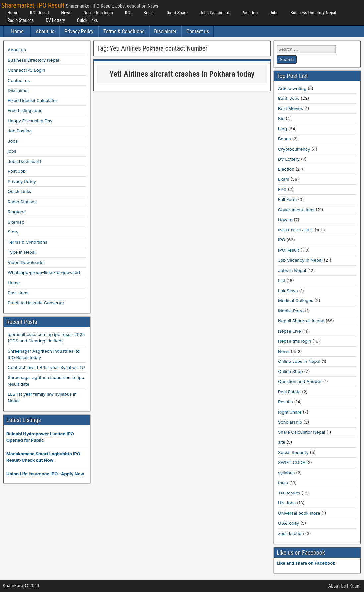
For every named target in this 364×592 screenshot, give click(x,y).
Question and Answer (300, 381)
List (282, 280)
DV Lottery (55, 20)
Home (13, 13)
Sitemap (16, 222)
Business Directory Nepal (313, 13)
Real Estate (289, 392)
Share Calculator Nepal (302, 432)
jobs (12, 151)
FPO (282, 189)
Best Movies (291, 108)
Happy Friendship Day (30, 121)
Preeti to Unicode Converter (36, 303)
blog (283, 129)
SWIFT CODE (292, 462)
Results (286, 402)
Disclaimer (165, 31)
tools (283, 483)
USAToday (289, 523)
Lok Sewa (288, 291)
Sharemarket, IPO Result (33, 5)
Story (13, 232)
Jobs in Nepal (292, 270)
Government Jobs (296, 210)
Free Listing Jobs (25, 110)
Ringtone (17, 212)
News (66, 13)
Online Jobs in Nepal (299, 361)
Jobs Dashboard (214, 13)
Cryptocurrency (294, 149)
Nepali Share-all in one (301, 321)
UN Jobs (287, 503)
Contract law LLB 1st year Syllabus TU (46, 367)
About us (45, 31)
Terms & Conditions (124, 31)
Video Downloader (26, 262)
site (282, 442)
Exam (284, 179)
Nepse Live (290, 331)
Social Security (293, 452)
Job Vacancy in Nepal (300, 260)
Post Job (249, 13)
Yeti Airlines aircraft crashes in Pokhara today (182, 74)
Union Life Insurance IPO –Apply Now (45, 474)
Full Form (287, 199)
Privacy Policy (79, 31)
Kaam (355, 586)
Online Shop (291, 371)
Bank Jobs (289, 98)
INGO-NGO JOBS (296, 230)
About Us (337, 586)
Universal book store (299, 513)
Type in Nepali (22, 252)
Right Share (177, 13)
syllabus (286, 473)
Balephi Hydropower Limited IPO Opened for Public (40, 437)
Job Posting (20, 131)
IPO (128, 13)
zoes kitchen (291, 533)
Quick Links (88, 20)
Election (286, 169)
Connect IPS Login (26, 70)
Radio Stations (21, 20)
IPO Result (40, 13)
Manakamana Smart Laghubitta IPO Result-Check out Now (43, 457)
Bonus (149, 13)
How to (285, 220)
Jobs (274, 13)
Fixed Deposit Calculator (32, 100)
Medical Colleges (296, 300)
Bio (281, 118)
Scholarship (290, 422)
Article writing (292, 88)
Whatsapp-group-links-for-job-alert (44, 272)
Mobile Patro (291, 311)
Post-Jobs (18, 293)
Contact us (198, 31)
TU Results (289, 493)
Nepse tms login (98, 13)
